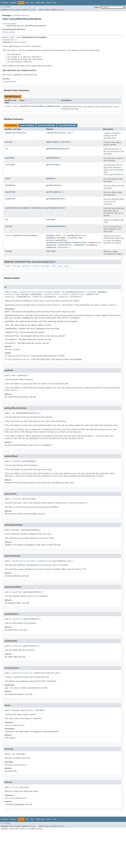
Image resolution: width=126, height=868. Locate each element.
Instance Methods (46, 125)
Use (27, 3)
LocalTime (10, 165)
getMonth (50, 179)
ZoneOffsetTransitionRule (25, 235)
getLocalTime (52, 165)
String (8, 251)
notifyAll (46, 266)
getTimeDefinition (55, 208)
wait (54, 266)
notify (36, 266)
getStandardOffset (55, 199)
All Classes (6, 7)
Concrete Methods (67, 125)
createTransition (54, 133)
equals (49, 142)
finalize (16, 266)
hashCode (50, 220)
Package (13, 3)
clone (7, 266)
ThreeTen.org (23, 829)
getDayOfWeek (52, 158)
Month (8, 179)
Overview (5, 3)
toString (50, 251)
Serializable (9, 32)
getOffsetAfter (53, 185)
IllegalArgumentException (17, 356)
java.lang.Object (9, 24)
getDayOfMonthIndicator (58, 149)
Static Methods (27, 125)
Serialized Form (9, 82)
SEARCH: (97, 7)
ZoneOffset (10, 185)
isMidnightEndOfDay (56, 226)
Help (54, 3)
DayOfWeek (10, 158)
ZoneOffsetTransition (15, 133)
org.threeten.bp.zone (20, 15)
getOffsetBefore (54, 192)
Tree (32, 3)
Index (49, 3)
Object (14, 40)
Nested (12, 10)
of (47, 235)
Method (33, 10)
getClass (26, 266)
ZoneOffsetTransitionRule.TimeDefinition (40, 106)
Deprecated (40, 3)
